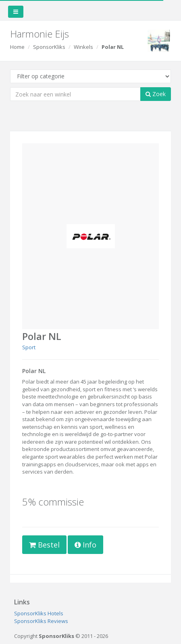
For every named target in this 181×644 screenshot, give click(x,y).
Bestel (44, 545)
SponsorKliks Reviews (41, 621)
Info (85, 545)
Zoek (156, 94)
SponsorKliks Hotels (39, 613)
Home (17, 47)
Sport (29, 347)
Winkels (83, 47)
